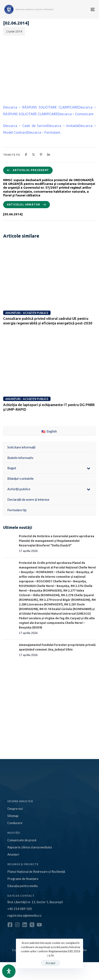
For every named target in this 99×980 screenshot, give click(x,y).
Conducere (15, 823)
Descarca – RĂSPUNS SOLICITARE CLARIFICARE (41, 107)
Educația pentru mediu (23, 886)
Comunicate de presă (22, 840)
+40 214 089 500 (20, 909)
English (49, 431)
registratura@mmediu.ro (24, 915)
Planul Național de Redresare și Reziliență (36, 872)
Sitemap (13, 816)
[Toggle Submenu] (89, 468)
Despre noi (15, 809)
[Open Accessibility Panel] (9, 971)
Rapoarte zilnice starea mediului (30, 847)
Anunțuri (13, 854)
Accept (51, 963)
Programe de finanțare (23, 879)
